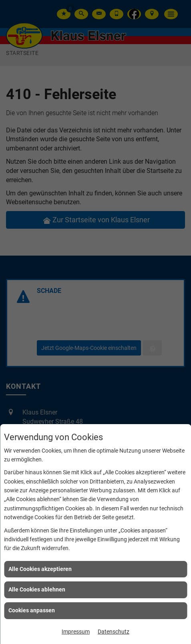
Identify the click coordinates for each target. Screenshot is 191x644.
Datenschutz (114, 632)
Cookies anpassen (32, 610)
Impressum (76, 632)
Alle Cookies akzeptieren (40, 569)
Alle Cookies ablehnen (37, 589)
